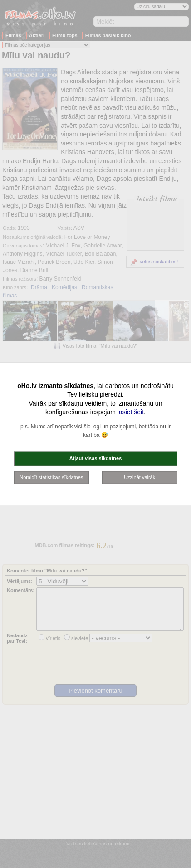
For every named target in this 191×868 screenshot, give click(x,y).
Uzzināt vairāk (140, 477)
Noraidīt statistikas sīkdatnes (51, 477)
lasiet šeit (131, 412)
